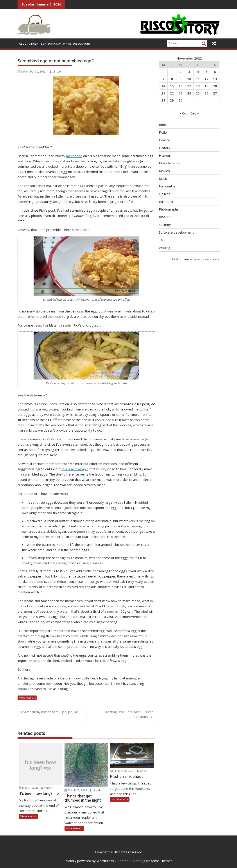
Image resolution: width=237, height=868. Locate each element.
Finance (164, 140)
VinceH (55, 72)
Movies (164, 171)
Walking (165, 248)
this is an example (75, 469)
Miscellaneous (27, 698)
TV (161, 240)
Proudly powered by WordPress (89, 861)
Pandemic (166, 202)
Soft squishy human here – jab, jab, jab (51, 712)
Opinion (165, 194)
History (165, 148)
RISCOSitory (82, 44)
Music (163, 178)
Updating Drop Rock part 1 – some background (129, 714)
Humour (165, 155)
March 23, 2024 (76, 790)
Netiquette (167, 186)
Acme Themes (162, 861)
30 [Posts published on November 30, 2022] (181, 100)
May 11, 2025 (29, 788)
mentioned (74, 156)
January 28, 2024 (122, 771)
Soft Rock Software (56, 44)
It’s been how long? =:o (40, 765)
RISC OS (165, 217)
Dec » (195, 113)
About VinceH (29, 44)
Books (164, 125)
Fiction (164, 132)
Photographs (169, 209)
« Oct (184, 113)
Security (165, 225)
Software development (176, 232)
